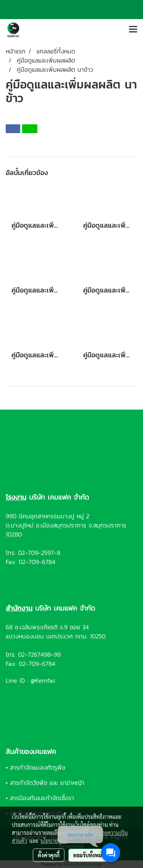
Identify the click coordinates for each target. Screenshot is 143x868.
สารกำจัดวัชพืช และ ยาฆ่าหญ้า (47, 783)
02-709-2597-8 (39, 553)
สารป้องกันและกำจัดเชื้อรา (42, 798)
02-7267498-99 (39, 654)
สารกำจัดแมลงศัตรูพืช (38, 767)
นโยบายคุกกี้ (54, 841)
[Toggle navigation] (133, 30)
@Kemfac (43, 680)
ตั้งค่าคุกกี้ (49, 855)
